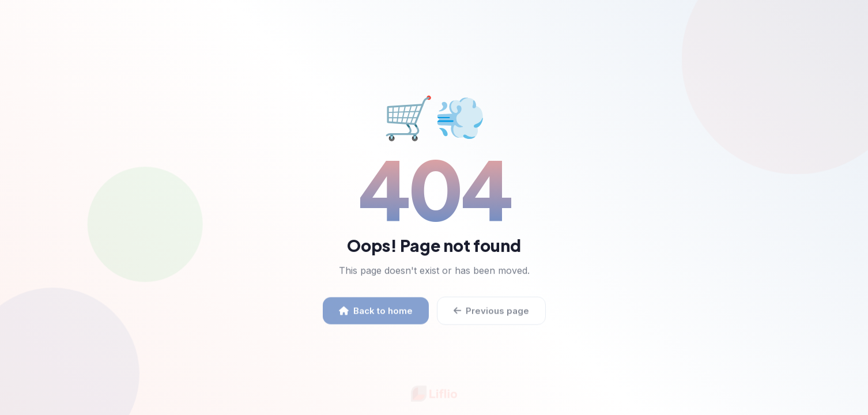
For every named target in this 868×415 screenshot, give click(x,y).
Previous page (491, 314)
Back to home (376, 314)
